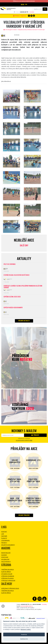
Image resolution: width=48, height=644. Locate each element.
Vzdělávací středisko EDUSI (10, 588)
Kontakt (4, 532)
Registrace (23, 16)
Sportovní (5, 557)
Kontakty (32, 12)
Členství (4, 538)
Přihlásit (35, 435)
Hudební (4, 555)
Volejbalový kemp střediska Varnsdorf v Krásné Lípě (31, 30)
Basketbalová (6, 553)
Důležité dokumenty (8, 545)
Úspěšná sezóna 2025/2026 (12, 297)
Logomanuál (6, 540)
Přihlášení (17, 16)
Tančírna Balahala (7, 569)
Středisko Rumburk (8, 576)
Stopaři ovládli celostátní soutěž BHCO (16, 275)
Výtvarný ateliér (7, 574)
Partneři (4, 536)
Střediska (6, 565)
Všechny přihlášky (24, 515)
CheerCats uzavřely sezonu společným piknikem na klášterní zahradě (23, 287)
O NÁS (4, 527)
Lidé (3, 534)
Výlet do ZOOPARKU (10, 264)
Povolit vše (24, 634)
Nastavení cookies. (26, 630)
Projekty (4, 543)
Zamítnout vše (24, 639)
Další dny (24, 245)
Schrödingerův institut (10, 30)
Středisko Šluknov (7, 578)
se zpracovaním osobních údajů (24, 440)
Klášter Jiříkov (6, 572)
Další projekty (6, 562)
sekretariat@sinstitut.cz (27, 606)
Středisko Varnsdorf (8, 580)
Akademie (6, 548)
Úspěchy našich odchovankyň (13, 308)
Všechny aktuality (24, 321)
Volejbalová (5, 559)
